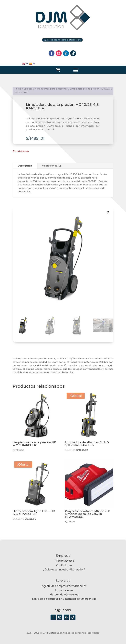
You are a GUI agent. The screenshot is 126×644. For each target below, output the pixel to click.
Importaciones (64, 590)
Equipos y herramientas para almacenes (46, 89)
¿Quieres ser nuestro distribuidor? (63, 40)
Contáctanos (64, 565)
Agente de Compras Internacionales (64, 586)
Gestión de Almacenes (64, 595)
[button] (108, 213)
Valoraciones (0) (51, 166)
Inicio (18, 89)
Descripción (25, 166)
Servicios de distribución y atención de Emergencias (64, 599)
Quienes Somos (64, 561)
